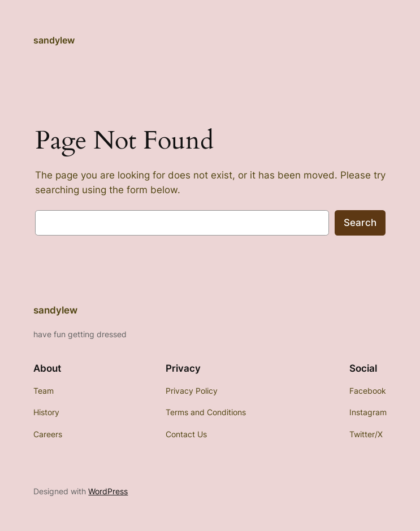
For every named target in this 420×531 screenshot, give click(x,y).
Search (360, 223)
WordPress (108, 491)
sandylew (54, 40)
